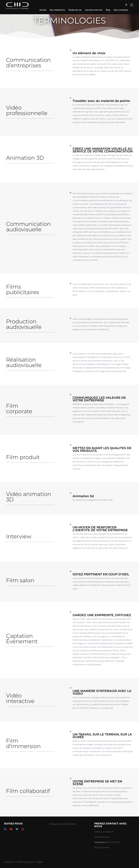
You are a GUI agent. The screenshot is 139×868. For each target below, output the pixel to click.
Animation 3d (83, 496)
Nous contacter (121, 10)
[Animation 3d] (70, 493)
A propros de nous (94, 10)
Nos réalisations (57, 10)
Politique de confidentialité (62, 824)
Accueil (43, 10)
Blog (108, 10)
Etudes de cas (75, 10)
